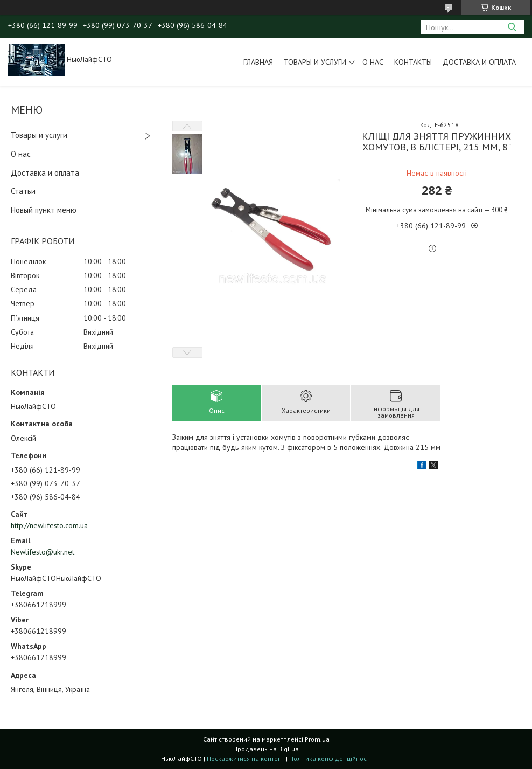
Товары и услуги (315, 62)
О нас (373, 62)
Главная (258, 62)
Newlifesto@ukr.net (43, 552)
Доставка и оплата (479, 62)
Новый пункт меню (44, 210)
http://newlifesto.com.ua (49, 525)
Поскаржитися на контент (246, 758)
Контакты (413, 62)
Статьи (23, 191)
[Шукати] (512, 27)
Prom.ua (317, 739)
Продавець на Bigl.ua (266, 749)
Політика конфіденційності (330, 758)
